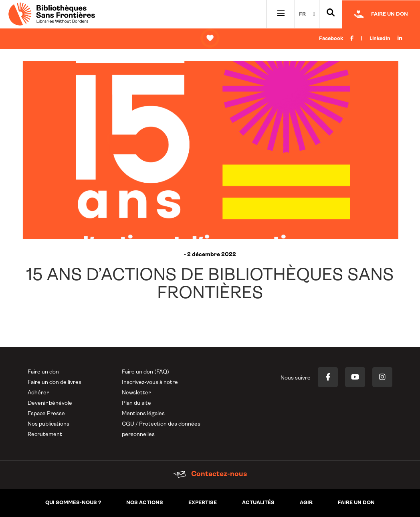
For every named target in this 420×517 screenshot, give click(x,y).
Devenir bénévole (50, 403)
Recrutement (45, 435)
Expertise (203, 503)
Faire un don (43, 372)
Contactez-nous (210, 474)
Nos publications (48, 424)
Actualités (258, 503)
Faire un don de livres (55, 383)
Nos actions (145, 503)
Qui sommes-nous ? (73, 503)
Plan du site (136, 403)
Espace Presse (46, 414)
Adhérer (38, 393)
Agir (306, 503)
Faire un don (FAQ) (145, 372)
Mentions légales (143, 414)
